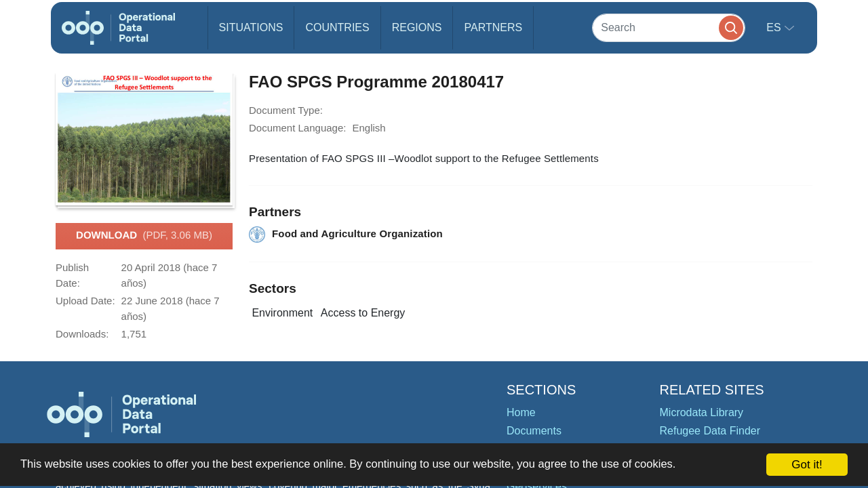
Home (521, 412)
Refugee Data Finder (710, 431)
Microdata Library (702, 412)
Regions (417, 27)
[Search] (669, 27)
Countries (337, 27)
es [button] (775, 27)
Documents (534, 431)
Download (144, 236)
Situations (251, 27)
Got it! (807, 465)
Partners (493, 27)
